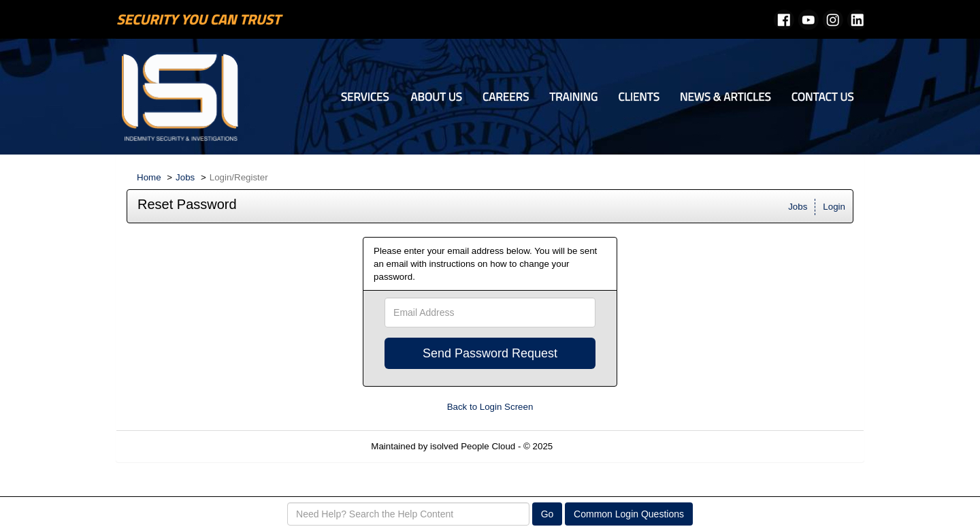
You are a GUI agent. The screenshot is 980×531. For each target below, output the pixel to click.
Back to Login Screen (490, 407)
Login (834, 207)
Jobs (185, 177)
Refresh (593, 446)
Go (548, 514)
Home (149, 177)
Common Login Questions (629, 514)
